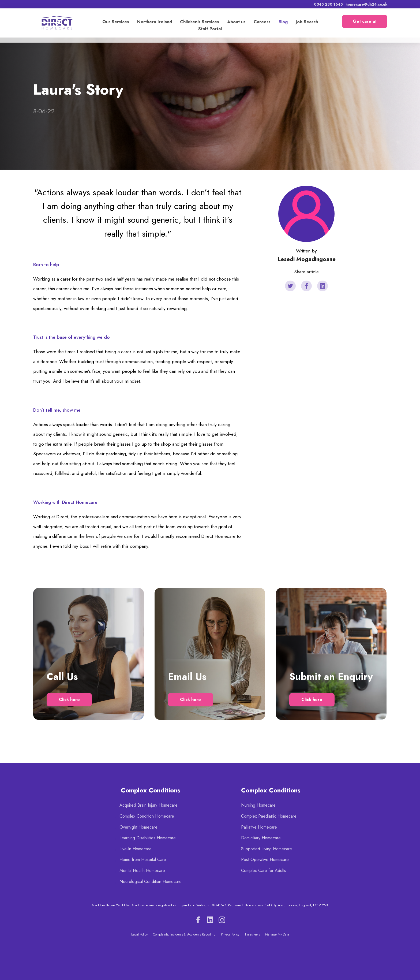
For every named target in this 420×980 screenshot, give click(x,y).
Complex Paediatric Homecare (269, 816)
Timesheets (252, 934)
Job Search (307, 22)
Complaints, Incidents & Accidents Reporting (184, 934)
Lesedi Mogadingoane (307, 259)
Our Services (115, 22)
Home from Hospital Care (143, 860)
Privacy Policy (230, 934)
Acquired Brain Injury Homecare (149, 805)
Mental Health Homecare (142, 871)
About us (236, 22)
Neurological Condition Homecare (151, 882)
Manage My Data (277, 934)
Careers (262, 22)
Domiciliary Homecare (261, 838)
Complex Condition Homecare (147, 816)
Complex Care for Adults (264, 871)
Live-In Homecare (136, 849)
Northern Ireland (154, 22)
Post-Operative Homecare (265, 860)
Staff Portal (210, 29)
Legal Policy (139, 934)
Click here (69, 700)
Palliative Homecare (259, 827)
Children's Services (199, 22)
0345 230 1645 (328, 4)
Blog (283, 22)
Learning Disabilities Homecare (148, 838)
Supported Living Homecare (267, 849)
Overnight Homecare (138, 827)
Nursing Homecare (258, 805)
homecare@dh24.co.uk (366, 4)
